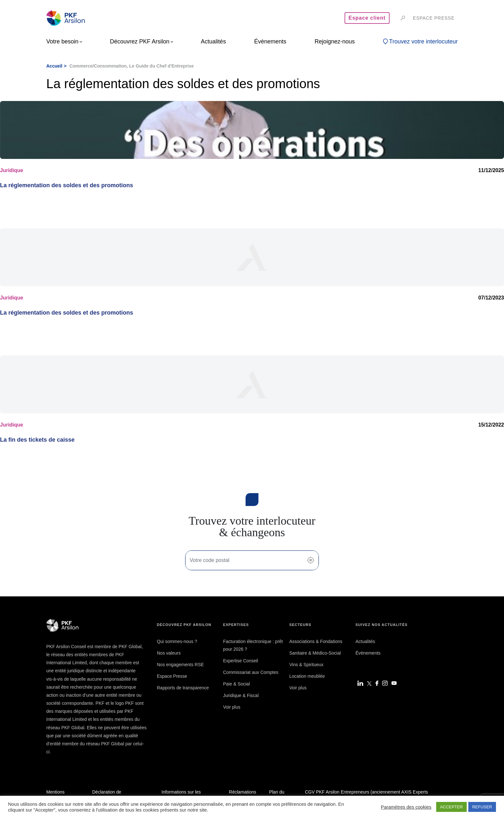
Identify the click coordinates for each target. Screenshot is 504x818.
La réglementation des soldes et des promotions (67, 185)
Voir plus (232, 707)
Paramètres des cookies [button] (406, 807)
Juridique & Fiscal (241, 695)
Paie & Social (236, 684)
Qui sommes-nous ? (177, 641)
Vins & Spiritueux (306, 665)
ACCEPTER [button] (451, 807)
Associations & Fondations (316, 641)
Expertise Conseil (241, 661)
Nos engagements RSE (180, 665)
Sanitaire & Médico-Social (315, 653)
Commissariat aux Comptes (251, 672)
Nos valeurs (169, 653)
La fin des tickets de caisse (37, 440)
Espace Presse (172, 676)
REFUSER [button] (482, 807)
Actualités (365, 641)
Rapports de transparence (183, 688)
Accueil (54, 66)
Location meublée (307, 676)
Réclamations (243, 792)
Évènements (368, 653)
